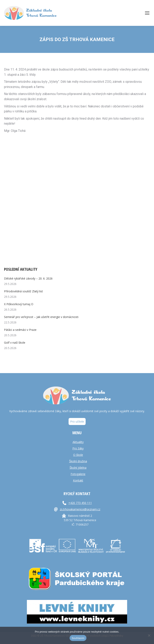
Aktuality (78, 442)
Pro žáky (78, 448)
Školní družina (78, 461)
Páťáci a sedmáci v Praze (20, 330)
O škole (78, 455)
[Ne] (149, 635)
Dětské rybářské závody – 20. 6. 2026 (28, 278)
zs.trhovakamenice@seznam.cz (80, 509)
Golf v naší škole (15, 343)
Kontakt (78, 480)
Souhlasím (78, 638)
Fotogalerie (78, 474)
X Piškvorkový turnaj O (19, 304)
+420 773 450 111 (80, 503)
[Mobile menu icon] (147, 13)
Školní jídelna (78, 468)
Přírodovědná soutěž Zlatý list (23, 291)
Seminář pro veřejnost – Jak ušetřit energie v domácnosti (41, 317)
